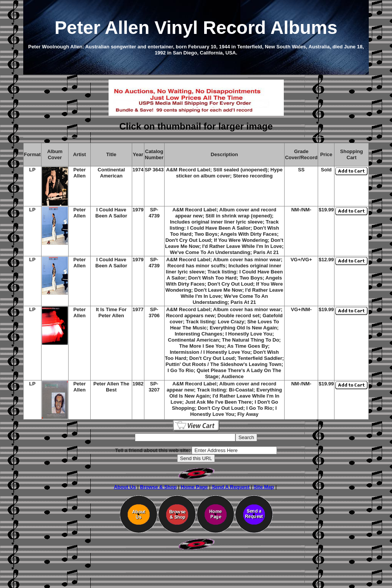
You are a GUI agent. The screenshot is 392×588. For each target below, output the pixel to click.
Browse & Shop (158, 487)
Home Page (194, 487)
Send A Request (231, 487)
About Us (125, 487)
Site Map (264, 487)
